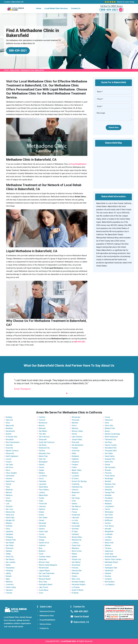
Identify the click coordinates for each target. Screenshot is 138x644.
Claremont (109, 420)
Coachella (75, 484)
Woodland (10, 439)
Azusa (107, 431)
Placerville (10, 453)
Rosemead (76, 565)
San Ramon (10, 559)
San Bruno (43, 445)
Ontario (74, 576)
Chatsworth (109, 487)
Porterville (43, 504)
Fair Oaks (9, 465)
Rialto (74, 453)
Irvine (41, 593)
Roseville (9, 448)
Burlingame (43, 462)
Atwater (9, 501)
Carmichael (10, 476)
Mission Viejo (44, 562)
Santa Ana (43, 559)
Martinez (9, 582)
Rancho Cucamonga (112, 434)
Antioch (42, 426)
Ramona (75, 509)
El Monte (75, 593)
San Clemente (44, 576)
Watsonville (10, 512)
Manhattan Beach (111, 562)
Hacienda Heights (79, 584)
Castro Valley (11, 587)
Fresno (41, 467)
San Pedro (109, 515)
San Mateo (43, 431)
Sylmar (107, 465)
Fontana (75, 465)
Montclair (75, 573)
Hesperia (75, 462)
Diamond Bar (77, 571)
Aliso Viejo (43, 582)
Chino (107, 423)
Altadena (108, 504)
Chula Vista (76, 545)
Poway (74, 512)
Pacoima (108, 473)
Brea (41, 548)
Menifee (75, 423)
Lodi (7, 504)
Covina (107, 417)
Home (39, 8)
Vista (74, 501)
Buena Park (109, 543)
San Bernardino (78, 445)
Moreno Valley (77, 431)
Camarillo (42, 526)
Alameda (42, 428)
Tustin (41, 554)
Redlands (75, 456)
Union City (10, 557)
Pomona (75, 568)
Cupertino (9, 531)
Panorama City (110, 439)
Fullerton (42, 545)
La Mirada (109, 534)
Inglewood (109, 551)
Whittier (108, 545)
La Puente (76, 587)
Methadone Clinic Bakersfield (32, 70)
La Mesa (75, 543)
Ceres (8, 498)
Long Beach (109, 506)
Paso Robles (44, 490)
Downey (108, 576)
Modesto (9, 490)
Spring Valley (77, 537)
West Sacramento (13, 442)
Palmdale (42, 481)
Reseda (108, 470)
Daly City (42, 459)
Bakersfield (15, 70)
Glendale (108, 495)
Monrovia (108, 501)
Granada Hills (110, 459)
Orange (42, 540)
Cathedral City (77, 487)
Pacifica (42, 451)
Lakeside (75, 518)
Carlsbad (75, 534)
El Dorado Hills (11, 437)
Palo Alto (42, 434)
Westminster (44, 568)
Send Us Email (81, 617)
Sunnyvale (43, 439)
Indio (74, 495)
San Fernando (110, 467)
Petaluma (9, 537)
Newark (9, 576)
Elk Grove (9, 467)
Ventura (42, 529)
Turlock (8, 484)
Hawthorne (109, 571)
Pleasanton (10, 568)
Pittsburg (9, 571)
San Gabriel (76, 562)
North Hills (109, 462)
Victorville (76, 451)
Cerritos (108, 523)
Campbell (9, 534)
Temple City (76, 559)
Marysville (10, 426)
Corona (41, 534)
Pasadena (109, 498)
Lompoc (42, 492)
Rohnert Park (11, 540)
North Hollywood (111, 437)
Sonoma (9, 479)
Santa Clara (10, 518)
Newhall (108, 481)
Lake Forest (43, 587)
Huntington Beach (46, 584)
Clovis (41, 479)
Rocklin (9, 434)
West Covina (77, 551)
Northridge (109, 479)
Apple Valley (77, 470)
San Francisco (44, 437)
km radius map (114, 166)
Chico (8, 423)
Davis (8, 470)
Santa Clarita (110, 456)
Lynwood (108, 565)
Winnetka (108, 490)
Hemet (74, 434)
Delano (41, 512)
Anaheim (42, 551)
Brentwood (43, 423)
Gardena (108, 573)
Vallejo (8, 554)
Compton (108, 579)
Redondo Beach (111, 557)
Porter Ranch (110, 476)
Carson (107, 509)
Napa (8, 579)
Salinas (42, 465)
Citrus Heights (11, 473)
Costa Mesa (43, 590)
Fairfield (42, 417)
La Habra (108, 537)
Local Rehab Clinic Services (56, 8)
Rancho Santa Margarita (48, 565)
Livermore (10, 584)
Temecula (75, 420)
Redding (9, 417)
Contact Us (76, 8)
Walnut (74, 554)
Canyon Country (111, 445)
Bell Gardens (110, 582)
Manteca (9, 495)
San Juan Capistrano (47, 573)
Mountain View (44, 453)
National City (77, 540)
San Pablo (10, 545)
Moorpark (42, 523)
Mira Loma (76, 579)
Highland (75, 459)
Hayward (9, 590)
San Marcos (76, 506)
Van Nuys (108, 442)
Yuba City (9, 420)
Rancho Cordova (12, 451)
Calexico (75, 490)
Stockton (9, 506)
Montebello (109, 531)
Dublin (8, 565)
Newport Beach (45, 579)
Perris (74, 426)
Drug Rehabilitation (46, 620)
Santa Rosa (10, 481)
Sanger (41, 470)
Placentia (42, 537)
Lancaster (43, 484)
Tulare (41, 501)
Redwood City (44, 448)
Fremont (9, 593)
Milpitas (9, 523)
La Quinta (75, 476)
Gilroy (8, 529)
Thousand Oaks (111, 451)
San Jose (9, 509)
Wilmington (109, 512)
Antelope (9, 428)
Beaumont (76, 492)
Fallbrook (75, 523)
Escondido (76, 526)
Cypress (108, 540)
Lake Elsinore (77, 437)
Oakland (9, 551)
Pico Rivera (109, 526)
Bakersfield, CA (17, 2)
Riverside (75, 442)
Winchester (76, 417)
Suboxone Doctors (46, 611)
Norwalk (108, 529)
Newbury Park (110, 484)
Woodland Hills (111, 448)
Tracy (8, 487)
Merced (9, 492)
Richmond (10, 548)
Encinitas (75, 529)
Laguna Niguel (44, 571)
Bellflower (109, 520)
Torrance (108, 548)
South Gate (109, 554)
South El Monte (78, 590)
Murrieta (75, 428)
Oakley (8, 573)
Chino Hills (109, 426)
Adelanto (75, 473)
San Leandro (11, 562)
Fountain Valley (45, 557)
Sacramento (10, 431)
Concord (42, 420)
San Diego (76, 498)
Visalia (41, 498)
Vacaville (9, 445)
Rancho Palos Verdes (113, 559)
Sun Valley (109, 453)
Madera (42, 473)
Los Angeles (110, 584)
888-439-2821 (112, 10)
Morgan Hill (10, 520)
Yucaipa (75, 448)
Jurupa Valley (77, 439)
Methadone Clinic (46, 616)
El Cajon (75, 531)
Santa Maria (43, 487)
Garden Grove (44, 543)
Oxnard (41, 520)
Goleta (41, 515)
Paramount (109, 518)
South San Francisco (47, 442)
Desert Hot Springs (79, 481)
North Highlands (12, 456)
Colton (74, 467)
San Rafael (10, 543)
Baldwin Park (110, 428)
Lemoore (42, 506)
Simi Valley (43, 518)
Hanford (42, 509)
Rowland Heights (78, 582)
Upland (74, 557)
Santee (74, 504)
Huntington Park (111, 568)
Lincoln (8, 459)
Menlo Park (43, 456)
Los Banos (43, 476)
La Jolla (75, 520)
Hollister (9, 526)
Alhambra (75, 548)
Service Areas (44, 624)
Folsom (9, 462)
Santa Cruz (10, 515)
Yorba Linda (43, 531)
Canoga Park (110, 492)
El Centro (75, 479)
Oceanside (76, 515)
